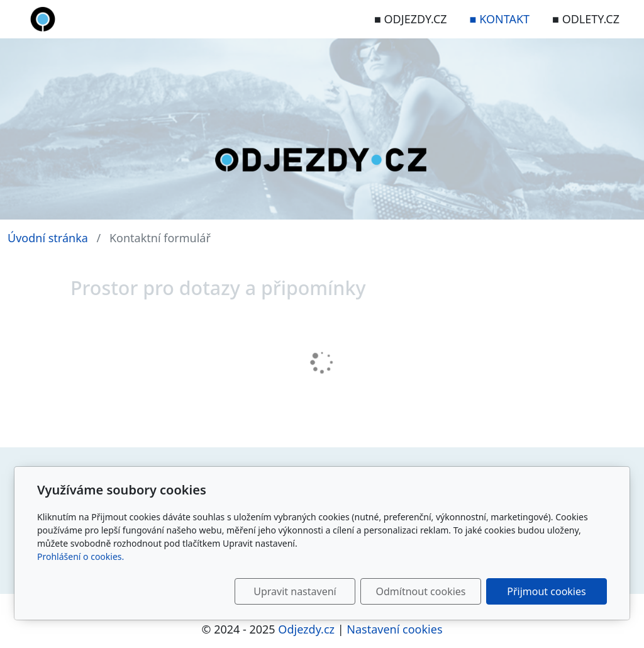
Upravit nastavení (295, 591)
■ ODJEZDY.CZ (411, 19)
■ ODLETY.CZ (586, 19)
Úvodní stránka (48, 238)
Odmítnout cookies (421, 591)
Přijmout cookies (546, 591)
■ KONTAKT (500, 19)
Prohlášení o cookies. (80, 556)
